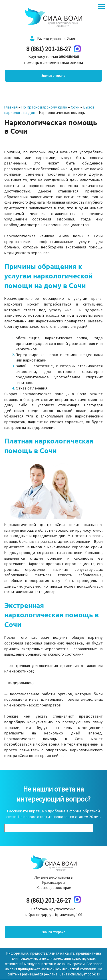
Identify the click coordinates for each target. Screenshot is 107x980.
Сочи (75, 107)
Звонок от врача (53, 76)
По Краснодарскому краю (44, 107)
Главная (11, 107)
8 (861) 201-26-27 (49, 49)
